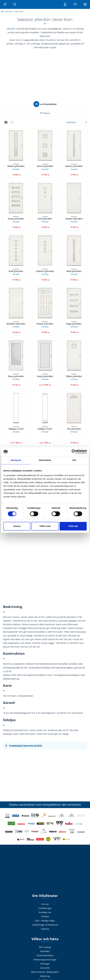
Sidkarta (45, 929)
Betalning (45, 976)
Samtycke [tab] (16, 460)
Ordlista (45, 916)
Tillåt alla (73, 526)
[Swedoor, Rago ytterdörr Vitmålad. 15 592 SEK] (74, 303)
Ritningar (45, 964)
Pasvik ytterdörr (45, 324)
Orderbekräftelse (45, 955)
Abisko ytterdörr (16, 167)
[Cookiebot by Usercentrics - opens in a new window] (74, 452)
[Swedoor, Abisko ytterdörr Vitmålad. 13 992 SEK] (16, 145)
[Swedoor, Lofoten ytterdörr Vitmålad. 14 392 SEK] (45, 250)
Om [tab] (74, 460)
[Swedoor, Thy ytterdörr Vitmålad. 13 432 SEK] (74, 408)
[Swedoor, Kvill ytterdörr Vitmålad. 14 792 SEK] (16, 250)
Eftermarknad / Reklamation (45, 972)
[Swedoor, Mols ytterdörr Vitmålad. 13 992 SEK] (74, 250)
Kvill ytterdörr (16, 272)
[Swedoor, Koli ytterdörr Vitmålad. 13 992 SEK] (45, 198)
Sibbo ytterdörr (74, 377)
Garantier (45, 968)
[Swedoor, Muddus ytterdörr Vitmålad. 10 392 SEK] (16, 303)
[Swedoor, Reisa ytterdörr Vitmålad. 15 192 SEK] (16, 355)
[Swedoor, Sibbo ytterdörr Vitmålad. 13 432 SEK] (74, 355)
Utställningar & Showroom (45, 925)
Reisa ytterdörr (16, 377)
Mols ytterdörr (74, 272)
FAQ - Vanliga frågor (45, 921)
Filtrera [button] (46, 113)
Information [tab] (45, 460)
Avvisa (17, 526)
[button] (6, 122)
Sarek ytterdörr (45, 377)
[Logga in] (64, 4)
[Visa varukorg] (85, 4)
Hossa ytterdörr (16, 219)
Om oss (45, 904)
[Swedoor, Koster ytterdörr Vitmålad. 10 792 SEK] (74, 198)
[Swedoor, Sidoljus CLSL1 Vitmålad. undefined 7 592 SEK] (45, 408)
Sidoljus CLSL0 (16, 429)
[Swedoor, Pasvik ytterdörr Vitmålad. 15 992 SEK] (45, 303)
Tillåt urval (45, 526)
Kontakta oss (45, 912)
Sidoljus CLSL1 (45, 429)
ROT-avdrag (45, 947)
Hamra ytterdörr (74, 167)
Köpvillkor (45, 951)
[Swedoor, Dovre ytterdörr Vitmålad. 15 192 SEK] (45, 145)
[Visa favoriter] (75, 4)
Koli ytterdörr (45, 219)
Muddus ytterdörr (16, 324)
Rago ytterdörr (74, 324)
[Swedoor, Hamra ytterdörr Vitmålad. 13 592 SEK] (74, 145)
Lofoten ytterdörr (45, 272)
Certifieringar (45, 908)
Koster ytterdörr (74, 219)
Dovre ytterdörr (45, 167)
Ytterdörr (11, 29)
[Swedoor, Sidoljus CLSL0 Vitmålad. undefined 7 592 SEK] (16, 408)
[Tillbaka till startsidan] (45, 4)
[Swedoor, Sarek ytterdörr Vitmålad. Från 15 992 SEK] (45, 355)
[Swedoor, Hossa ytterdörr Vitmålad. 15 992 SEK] (16, 198)
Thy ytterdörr (74, 429)
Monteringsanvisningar (45, 960)
